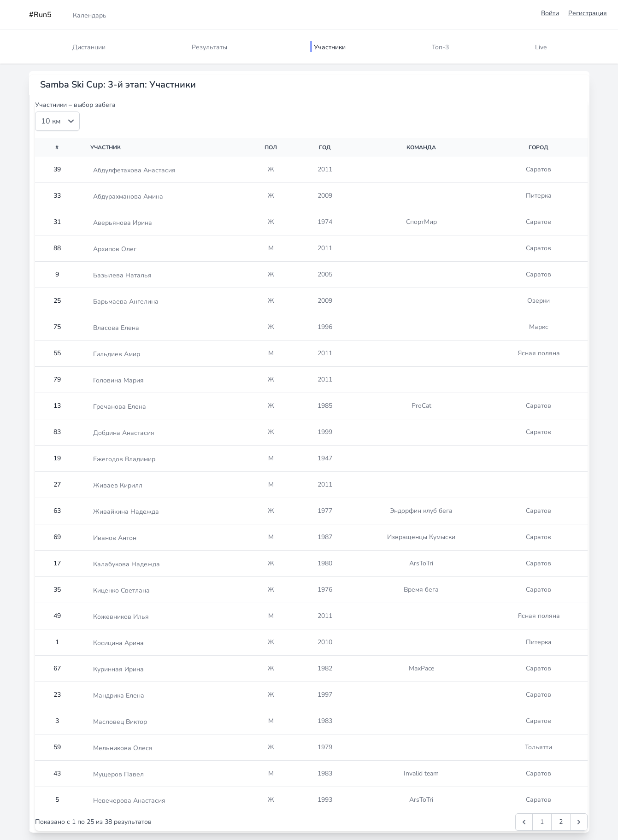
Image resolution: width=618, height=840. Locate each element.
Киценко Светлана (121, 590)
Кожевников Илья (121, 617)
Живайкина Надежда (126, 512)
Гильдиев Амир (117, 354)
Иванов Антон (115, 538)
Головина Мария (118, 380)
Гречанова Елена (120, 407)
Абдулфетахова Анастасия (134, 170)
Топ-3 (440, 47)
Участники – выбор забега (75, 105)
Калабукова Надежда (127, 564)
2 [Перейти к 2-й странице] (561, 822)
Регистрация (588, 13)
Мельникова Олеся (123, 748)
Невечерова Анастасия (129, 801)
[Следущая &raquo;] (579, 822)
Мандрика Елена (119, 696)
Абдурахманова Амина (128, 197)
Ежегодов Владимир (124, 459)
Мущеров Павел (118, 774)
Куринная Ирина (118, 669)
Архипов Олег (115, 249)
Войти (550, 13)
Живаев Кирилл (118, 485)
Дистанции (89, 47)
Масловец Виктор (120, 722)
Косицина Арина (118, 643)
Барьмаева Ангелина (126, 302)
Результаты (209, 47)
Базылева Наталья (122, 275)
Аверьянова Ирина (123, 223)
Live (541, 47)
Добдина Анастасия (124, 433)
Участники (330, 47)
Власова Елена (116, 328)
